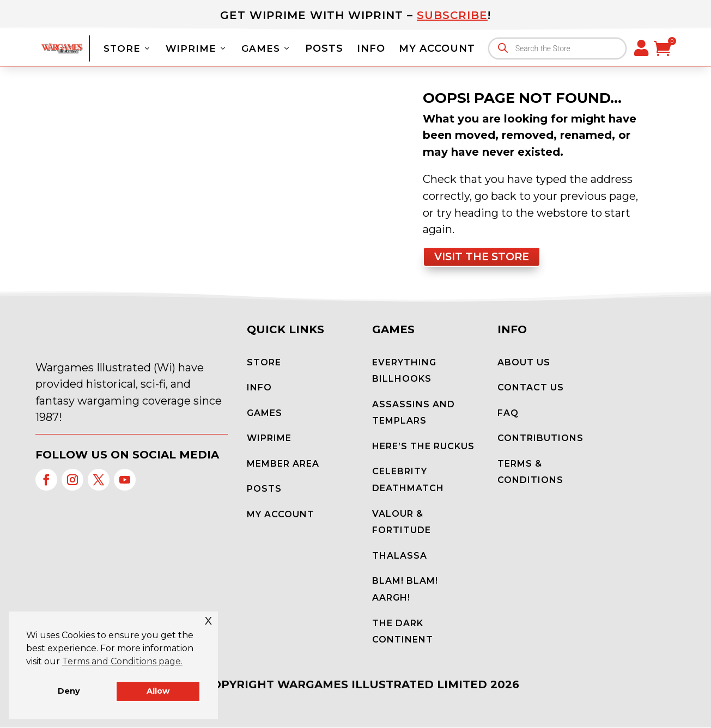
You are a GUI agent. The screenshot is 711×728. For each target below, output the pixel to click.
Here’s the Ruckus (423, 447)
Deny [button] (69, 691)
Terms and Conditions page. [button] (122, 661)
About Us (524, 363)
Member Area (283, 464)
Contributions (540, 439)
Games (266, 48)
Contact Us (531, 388)
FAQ (508, 414)
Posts (324, 48)
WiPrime (197, 48)
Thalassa (400, 556)
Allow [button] (158, 691)
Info (371, 48)
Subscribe (452, 15)
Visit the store (485, 257)
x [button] (209, 619)
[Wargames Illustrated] (62, 48)
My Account (437, 48)
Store (128, 48)
